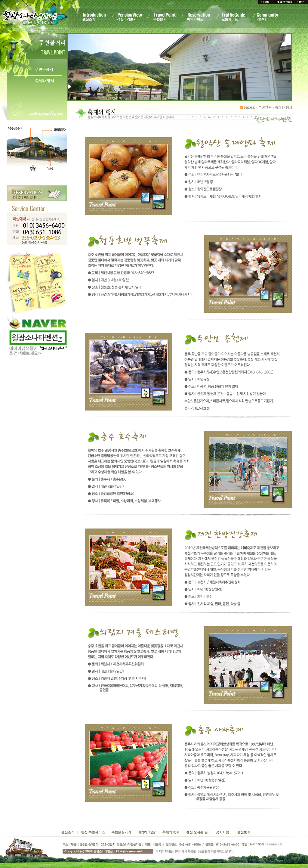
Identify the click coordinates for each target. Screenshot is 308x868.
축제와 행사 (45, 81)
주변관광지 (44, 70)
